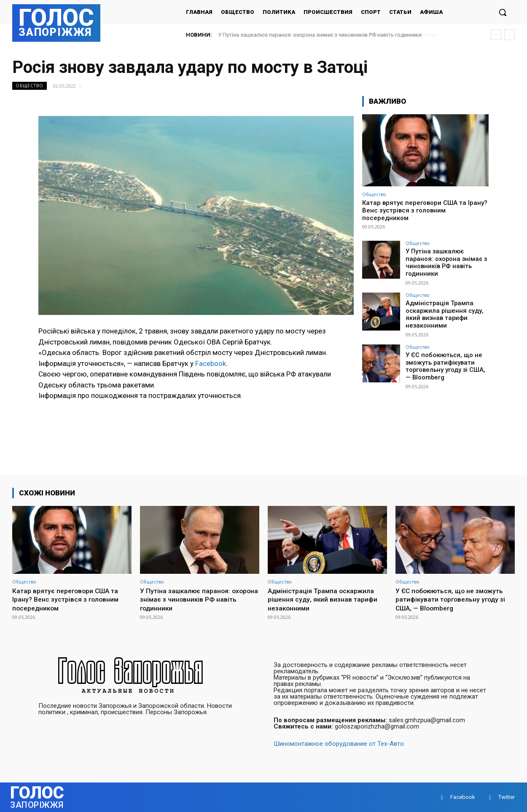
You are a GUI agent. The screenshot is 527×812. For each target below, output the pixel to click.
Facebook (211, 363)
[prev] (496, 35)
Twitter (507, 797)
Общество (30, 86)
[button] (503, 12)
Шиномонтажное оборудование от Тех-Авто (339, 744)
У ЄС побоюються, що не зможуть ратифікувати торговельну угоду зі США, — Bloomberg (447, 358)
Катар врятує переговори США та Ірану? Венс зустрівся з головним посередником (425, 210)
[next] (510, 35)
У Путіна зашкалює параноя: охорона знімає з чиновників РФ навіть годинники (320, 35)
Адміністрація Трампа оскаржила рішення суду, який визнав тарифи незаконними (442, 308)
